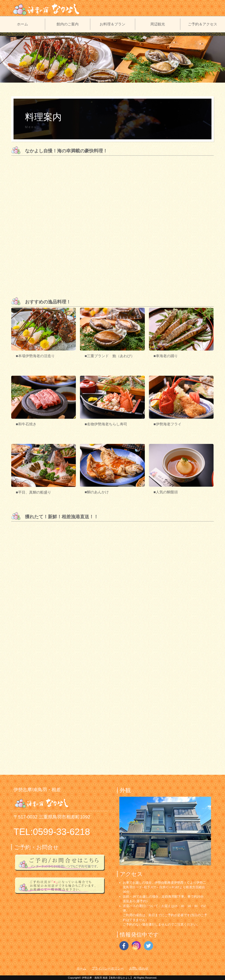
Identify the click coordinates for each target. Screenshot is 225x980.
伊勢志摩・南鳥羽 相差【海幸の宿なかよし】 (107, 978)
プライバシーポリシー (108, 968)
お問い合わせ (139, 968)
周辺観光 (158, 24)
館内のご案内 (68, 24)
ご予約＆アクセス (203, 24)
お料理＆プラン (112, 24)
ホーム (22, 24)
